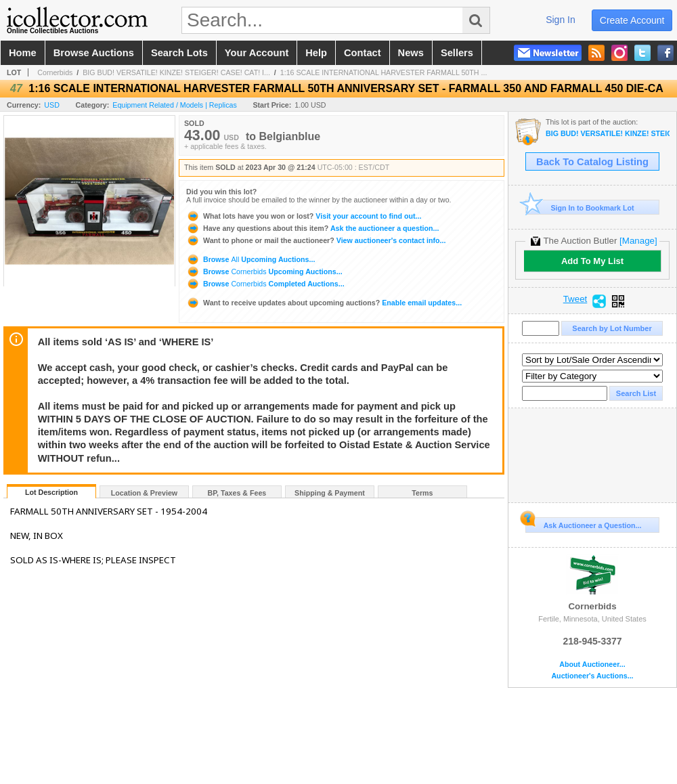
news (411, 53)
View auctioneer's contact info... (316, 240)
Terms (422, 493)
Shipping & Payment (330, 493)
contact (363, 53)
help (316, 53)
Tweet (575, 299)
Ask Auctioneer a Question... (583, 523)
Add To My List (592, 261)
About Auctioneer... (592, 665)
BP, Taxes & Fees (237, 493)
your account (257, 53)
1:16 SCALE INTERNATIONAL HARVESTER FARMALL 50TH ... (384, 72)
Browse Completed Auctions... (265, 284)
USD (52, 105)
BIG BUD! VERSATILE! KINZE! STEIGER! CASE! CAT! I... (176, 72)
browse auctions (94, 53)
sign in (561, 20)
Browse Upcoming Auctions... (250, 259)
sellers (457, 53)
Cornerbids (55, 72)
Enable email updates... (324, 303)
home (23, 53)
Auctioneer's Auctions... (592, 676)
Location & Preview (144, 493)
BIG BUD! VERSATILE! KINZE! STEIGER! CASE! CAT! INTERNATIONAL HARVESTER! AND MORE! (608, 134)
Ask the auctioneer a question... (312, 228)
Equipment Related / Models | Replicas (174, 105)
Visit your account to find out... (304, 216)
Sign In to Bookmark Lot (580, 208)
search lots (179, 53)
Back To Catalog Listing (592, 162)
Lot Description (51, 492)
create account (632, 20)
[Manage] (638, 241)
